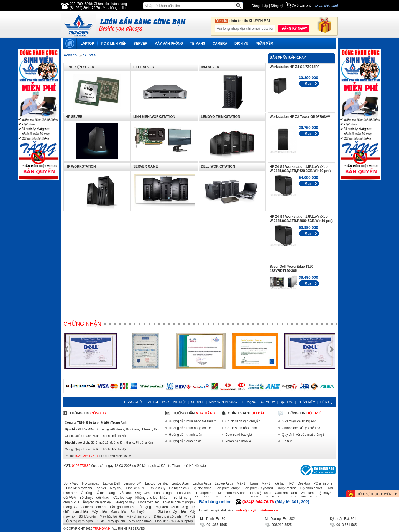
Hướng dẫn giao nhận (185, 441)
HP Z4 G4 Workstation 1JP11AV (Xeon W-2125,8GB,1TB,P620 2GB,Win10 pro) (300, 169)
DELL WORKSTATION (218, 166)
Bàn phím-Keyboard (257, 488)
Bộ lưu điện (86, 516)
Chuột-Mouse (285, 488)
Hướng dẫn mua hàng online (190, 428)
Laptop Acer (179, 483)
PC (290, 483)
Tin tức (287, 441)
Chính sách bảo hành (241, 428)
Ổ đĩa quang (104, 493)
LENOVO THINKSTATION (221, 117)
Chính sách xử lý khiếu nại (301, 428)
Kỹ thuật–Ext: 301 (343, 519)
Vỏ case (124, 493)
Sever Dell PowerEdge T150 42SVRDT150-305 (291, 269)
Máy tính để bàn (272, 483)
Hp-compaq (89, 483)
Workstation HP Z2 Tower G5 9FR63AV (300, 117)
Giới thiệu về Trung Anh (299, 421)
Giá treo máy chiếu (170, 512)
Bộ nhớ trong (200, 488)
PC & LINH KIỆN (114, 44)
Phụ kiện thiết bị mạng (170, 507)
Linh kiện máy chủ (78, 488)
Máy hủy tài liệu (110, 516)
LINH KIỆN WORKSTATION (154, 117)
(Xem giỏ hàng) (327, 6)
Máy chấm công (137, 516)
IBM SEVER (210, 67)
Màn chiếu (117, 512)
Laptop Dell (110, 483)
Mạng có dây (123, 502)
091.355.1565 (213, 524)
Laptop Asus (201, 483)
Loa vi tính (183, 493)
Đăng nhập (260, 6)
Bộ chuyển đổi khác (93, 498)
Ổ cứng (85, 493)
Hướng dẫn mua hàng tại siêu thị (193, 421)
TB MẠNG (198, 44)
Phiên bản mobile (238, 441)
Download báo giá (239, 435)
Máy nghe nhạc (139, 521)
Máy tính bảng (246, 483)
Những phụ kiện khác (150, 498)
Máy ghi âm (115, 521)
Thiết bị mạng (180, 498)
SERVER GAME (145, 166)
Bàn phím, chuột (226, 488)
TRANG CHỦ (132, 402)
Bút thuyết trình (140, 512)
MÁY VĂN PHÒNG (169, 44)
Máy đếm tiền (193, 516)
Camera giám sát (92, 507)
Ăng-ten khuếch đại (96, 502)
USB (99, 521)
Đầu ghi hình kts (121, 507)
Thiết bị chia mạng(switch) (181, 502)
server (100, 488)
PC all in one (321, 483)
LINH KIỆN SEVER (80, 67)
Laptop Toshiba (155, 483)
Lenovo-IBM (131, 483)
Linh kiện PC (134, 488)
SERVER (140, 44)
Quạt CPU (141, 493)
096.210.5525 (278, 524)
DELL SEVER (144, 67)
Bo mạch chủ (177, 488)
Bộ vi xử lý (156, 488)
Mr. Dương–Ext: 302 (280, 519)
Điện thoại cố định (166, 516)
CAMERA (220, 44)
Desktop (302, 483)
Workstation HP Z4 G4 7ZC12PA (295, 67)
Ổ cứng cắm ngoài (79, 521)
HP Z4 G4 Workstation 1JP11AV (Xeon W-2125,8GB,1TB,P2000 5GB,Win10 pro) (301, 219)
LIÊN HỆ (326, 402)
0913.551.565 (343, 524)
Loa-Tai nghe (163, 493)
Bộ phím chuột (310, 488)
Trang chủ (71, 55)
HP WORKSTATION (81, 166)
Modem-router (147, 502)
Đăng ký (277, 6)
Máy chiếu (98, 512)
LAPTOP (87, 44)
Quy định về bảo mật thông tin (304, 435)
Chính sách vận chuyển (243, 421)
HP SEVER (74, 117)
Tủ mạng (143, 507)
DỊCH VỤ (241, 44)
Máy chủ (115, 488)
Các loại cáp (121, 498)
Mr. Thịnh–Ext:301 (214, 519)
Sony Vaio (71, 483)
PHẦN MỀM (264, 44)
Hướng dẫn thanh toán (186, 435)
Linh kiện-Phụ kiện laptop (173, 521)
